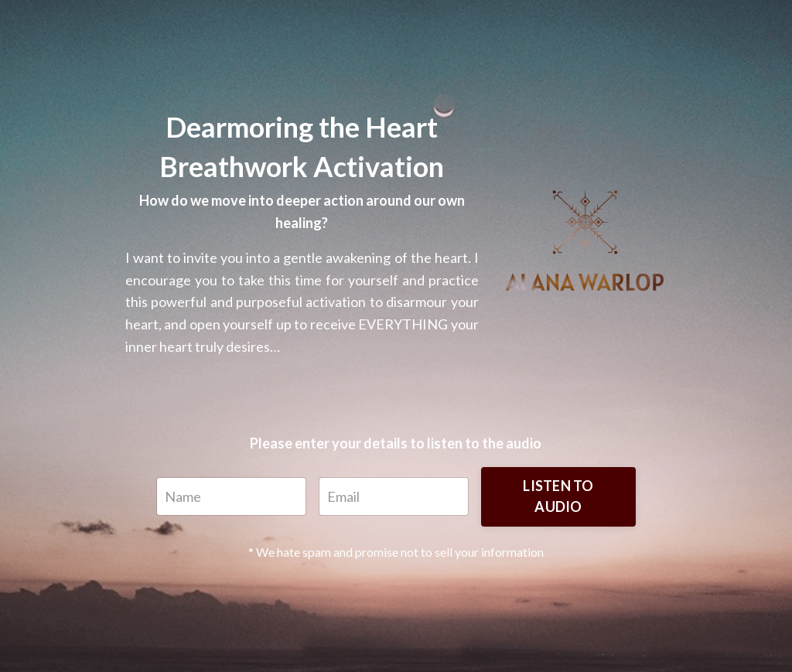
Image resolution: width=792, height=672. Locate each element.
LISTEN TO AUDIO (558, 496)
